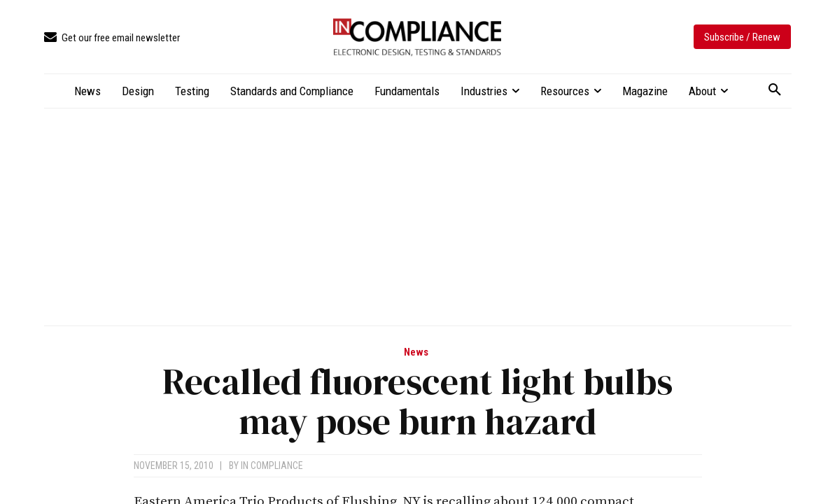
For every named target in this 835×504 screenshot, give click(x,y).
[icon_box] (112, 38)
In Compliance (272, 465)
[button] (775, 90)
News (416, 352)
